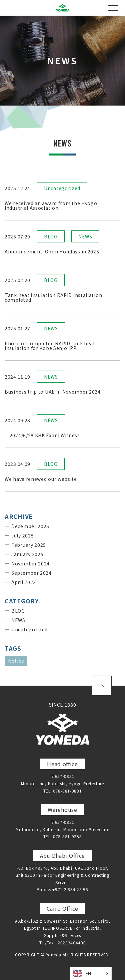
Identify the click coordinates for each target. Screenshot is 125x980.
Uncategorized (62, 188)
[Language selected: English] (91, 974)
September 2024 (31, 573)
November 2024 (30, 563)
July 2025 (22, 535)
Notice (16, 661)
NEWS (85, 236)
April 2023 (24, 582)
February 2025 (29, 545)
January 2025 (27, 554)
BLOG (51, 236)
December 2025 (30, 526)
